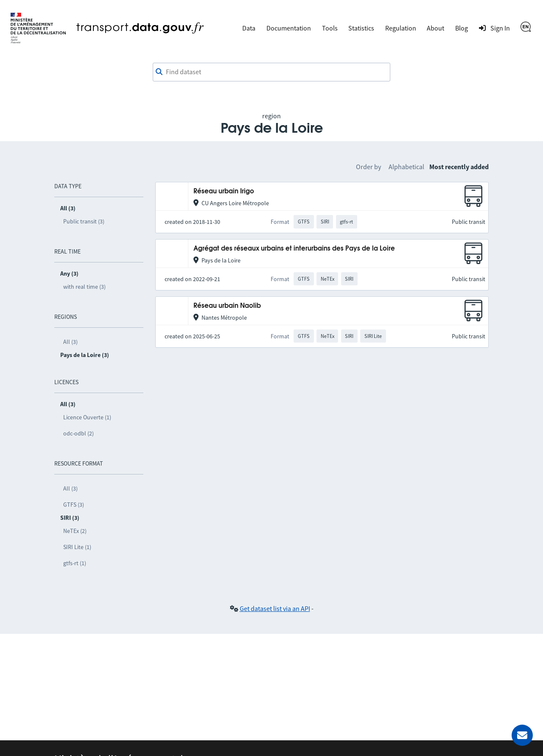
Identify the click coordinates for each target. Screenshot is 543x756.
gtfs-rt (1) (75, 563)
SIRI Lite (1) (77, 547)
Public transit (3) (84, 221)
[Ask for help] (522, 735)
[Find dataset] (271, 72)
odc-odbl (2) (78, 433)
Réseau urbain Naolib (227, 306)
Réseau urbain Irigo (224, 191)
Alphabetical (406, 167)
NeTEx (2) (75, 531)
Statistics (361, 28)
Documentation (289, 28)
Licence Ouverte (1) (87, 417)
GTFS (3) (74, 505)
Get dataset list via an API (275, 608)
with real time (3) (84, 287)
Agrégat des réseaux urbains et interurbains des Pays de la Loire (294, 249)
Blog (462, 28)
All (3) (70, 342)
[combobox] (271, 72)
